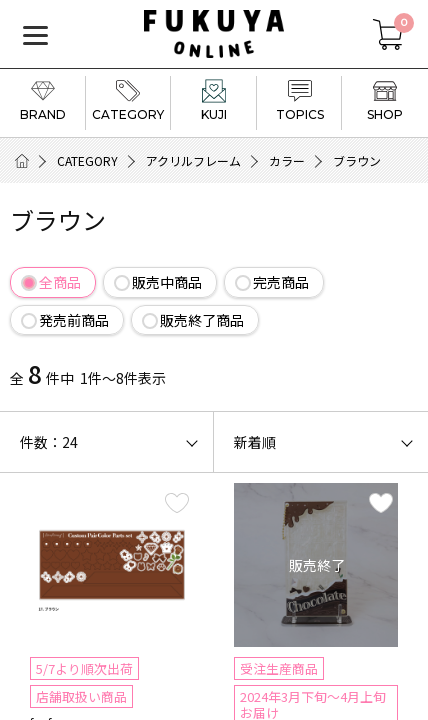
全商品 (60, 282)
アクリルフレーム (193, 160)
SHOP (385, 100)
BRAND (43, 100)
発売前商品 (74, 320)
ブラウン (357, 160)
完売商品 (281, 282)
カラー (287, 160)
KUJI (214, 100)
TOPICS (300, 100)
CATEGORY (129, 100)
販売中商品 (167, 282)
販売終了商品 (202, 320)
